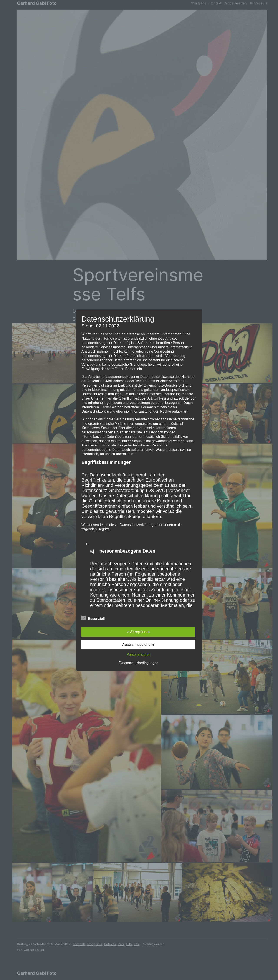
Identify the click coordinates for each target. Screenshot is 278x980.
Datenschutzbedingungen (138, 663)
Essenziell (93, 618)
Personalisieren (139, 655)
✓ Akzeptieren (138, 632)
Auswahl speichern (138, 645)
